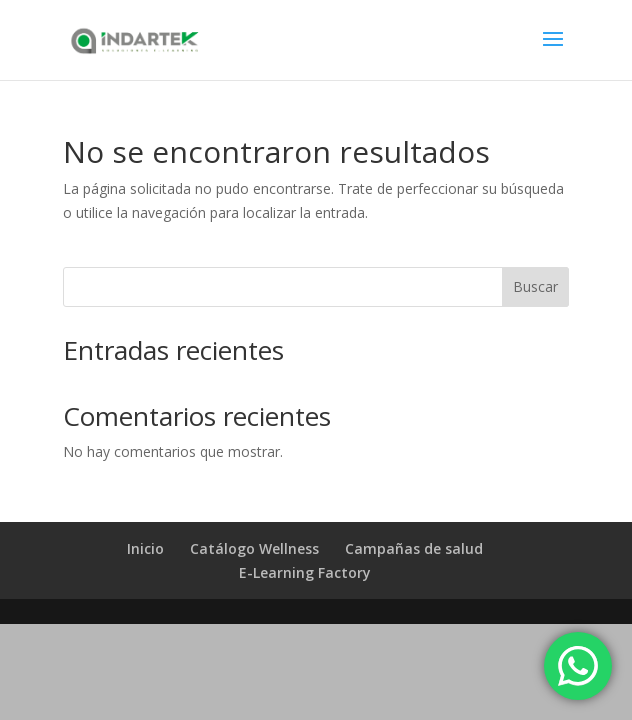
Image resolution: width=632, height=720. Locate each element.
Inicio (145, 548)
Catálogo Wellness (254, 548)
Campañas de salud (414, 548)
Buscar (535, 286)
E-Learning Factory (305, 572)
